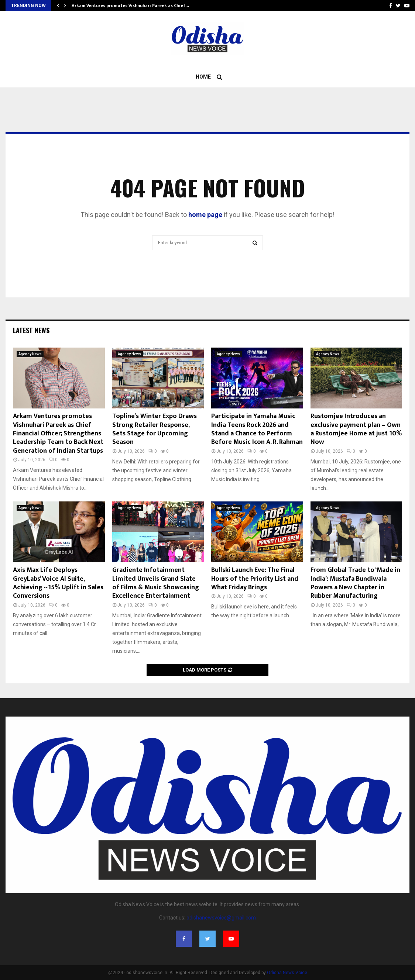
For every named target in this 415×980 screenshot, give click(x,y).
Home (203, 77)
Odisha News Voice (287, 973)
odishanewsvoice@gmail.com (221, 918)
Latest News (31, 330)
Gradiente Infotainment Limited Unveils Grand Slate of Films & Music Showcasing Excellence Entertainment (156, 583)
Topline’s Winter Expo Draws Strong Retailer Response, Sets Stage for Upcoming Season (155, 429)
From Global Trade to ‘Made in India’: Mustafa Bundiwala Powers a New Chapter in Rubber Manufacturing (355, 583)
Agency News (30, 354)
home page (205, 215)
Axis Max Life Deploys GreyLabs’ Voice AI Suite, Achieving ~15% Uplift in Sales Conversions (58, 583)
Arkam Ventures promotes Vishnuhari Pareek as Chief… (130, 6)
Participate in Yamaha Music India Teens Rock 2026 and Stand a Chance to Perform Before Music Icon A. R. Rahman (257, 429)
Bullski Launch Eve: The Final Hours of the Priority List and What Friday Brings (255, 579)
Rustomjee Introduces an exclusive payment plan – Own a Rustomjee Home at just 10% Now (356, 429)
